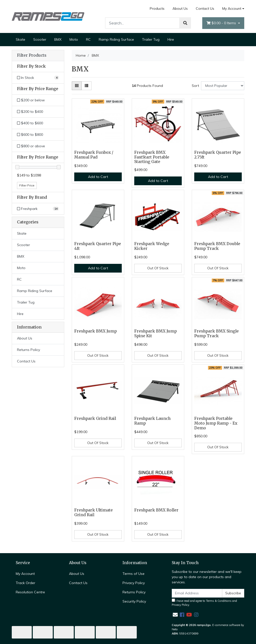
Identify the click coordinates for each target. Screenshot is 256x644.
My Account (25, 574)
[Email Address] (197, 593)
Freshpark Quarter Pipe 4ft (98, 246)
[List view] (86, 86)
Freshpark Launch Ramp (152, 421)
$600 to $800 (30, 135)
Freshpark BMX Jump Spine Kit (155, 333)
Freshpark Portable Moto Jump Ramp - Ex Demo (216, 423)
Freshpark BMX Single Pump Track (216, 333)
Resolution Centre (30, 592)
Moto (74, 39)
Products (157, 8)
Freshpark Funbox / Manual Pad (94, 155)
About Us (180, 8)
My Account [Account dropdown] (232, 8)
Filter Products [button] (32, 55)
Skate (20, 39)
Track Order (25, 583)
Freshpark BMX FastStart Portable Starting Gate (152, 157)
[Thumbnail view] (77, 86)
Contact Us (205, 8)
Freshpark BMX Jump (95, 331)
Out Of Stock (158, 268)
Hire (171, 39)
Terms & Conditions (219, 601)
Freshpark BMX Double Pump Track (217, 246)
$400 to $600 (30, 123)
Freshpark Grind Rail (95, 418)
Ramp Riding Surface (116, 39)
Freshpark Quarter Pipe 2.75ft (218, 155)
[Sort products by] (223, 86)
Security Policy (134, 601)
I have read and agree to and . (204, 603)
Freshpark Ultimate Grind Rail (93, 512)
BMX (58, 39)
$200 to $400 (30, 112)
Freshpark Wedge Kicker (152, 246)
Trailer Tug (151, 39)
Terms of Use (133, 574)
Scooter (40, 39)
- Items (222, 23)
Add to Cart (98, 177)
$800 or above (31, 146)
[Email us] (175, 615)
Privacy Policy (134, 583)
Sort (195, 86)
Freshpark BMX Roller (156, 510)
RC (88, 39)
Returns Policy (28, 350)
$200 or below (31, 100)
